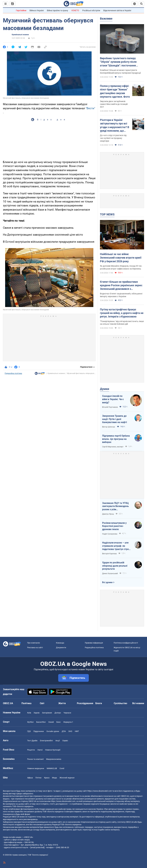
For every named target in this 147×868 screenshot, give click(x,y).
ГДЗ (29, 731)
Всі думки (107, 582)
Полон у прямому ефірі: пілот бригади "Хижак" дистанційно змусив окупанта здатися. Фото (115, 91)
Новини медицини (36, 768)
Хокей (51, 722)
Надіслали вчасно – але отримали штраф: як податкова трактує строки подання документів (117, 546)
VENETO (75, 10)
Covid (62, 768)
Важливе (106, 19)
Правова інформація (94, 643)
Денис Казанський (110, 574)
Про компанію (34, 643)
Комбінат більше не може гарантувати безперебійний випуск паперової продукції (120, 71)
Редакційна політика (13, 373)
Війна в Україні (37, 10)
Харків (37, 713)
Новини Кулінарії (53, 750)
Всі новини (138, 703)
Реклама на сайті (35, 648)
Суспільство (120, 703)
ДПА (64, 731)
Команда (60, 643)
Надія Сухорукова (110, 534)
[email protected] (37, 847)
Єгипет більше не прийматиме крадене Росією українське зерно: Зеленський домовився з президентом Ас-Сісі (121, 286)
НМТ (77, 731)
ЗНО (70, 731)
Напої (40, 750)
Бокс (59, 722)
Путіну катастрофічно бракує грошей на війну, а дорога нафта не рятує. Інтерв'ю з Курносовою (122, 313)
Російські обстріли (91, 10)
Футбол (30, 722)
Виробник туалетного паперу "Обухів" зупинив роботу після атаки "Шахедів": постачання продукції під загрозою (118, 62)
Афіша (30, 778)
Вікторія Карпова (109, 554)
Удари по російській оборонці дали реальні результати (115, 566)
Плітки (38, 778)
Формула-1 (68, 722)
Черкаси (67, 713)
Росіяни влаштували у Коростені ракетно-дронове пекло (114, 526)
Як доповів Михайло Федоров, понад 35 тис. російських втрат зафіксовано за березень (121, 267)
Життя (62, 703)
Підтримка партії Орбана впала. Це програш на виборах (116, 439)
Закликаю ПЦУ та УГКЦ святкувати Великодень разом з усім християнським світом (115, 506)
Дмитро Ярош (108, 514)
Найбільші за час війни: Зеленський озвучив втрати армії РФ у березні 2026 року (121, 258)
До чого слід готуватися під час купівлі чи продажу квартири (113, 138)
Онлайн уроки (53, 731)
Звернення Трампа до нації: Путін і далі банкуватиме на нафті (115, 419)
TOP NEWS (107, 214)
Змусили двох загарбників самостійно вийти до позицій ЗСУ (114, 104)
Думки (105, 389)
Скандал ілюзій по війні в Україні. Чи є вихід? (113, 399)
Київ (29, 713)
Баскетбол (41, 722)
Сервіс (65, 741)
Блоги (99, 703)
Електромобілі (46, 741)
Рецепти (31, 750)
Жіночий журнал (67, 778)
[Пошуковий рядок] (141, 4)
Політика (26, 703)
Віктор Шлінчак (109, 427)
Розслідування (85, 703)
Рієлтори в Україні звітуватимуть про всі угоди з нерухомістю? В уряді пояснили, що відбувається (115, 125)
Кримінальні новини (20, 35)
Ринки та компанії (35, 759)
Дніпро (58, 713)
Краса (47, 778)
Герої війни (21, 10)
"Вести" (90, 108)
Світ (42, 703)
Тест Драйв (32, 741)
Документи (61, 648)
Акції (58, 741)
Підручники (39, 731)
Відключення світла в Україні (117, 10)
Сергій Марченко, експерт (113, 447)
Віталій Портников (110, 407)
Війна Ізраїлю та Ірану (57, 10)
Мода (54, 778)
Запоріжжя (47, 713)
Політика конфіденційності (126, 643)
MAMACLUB (52, 768)
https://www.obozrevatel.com (100, 791)
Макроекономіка (54, 759)
